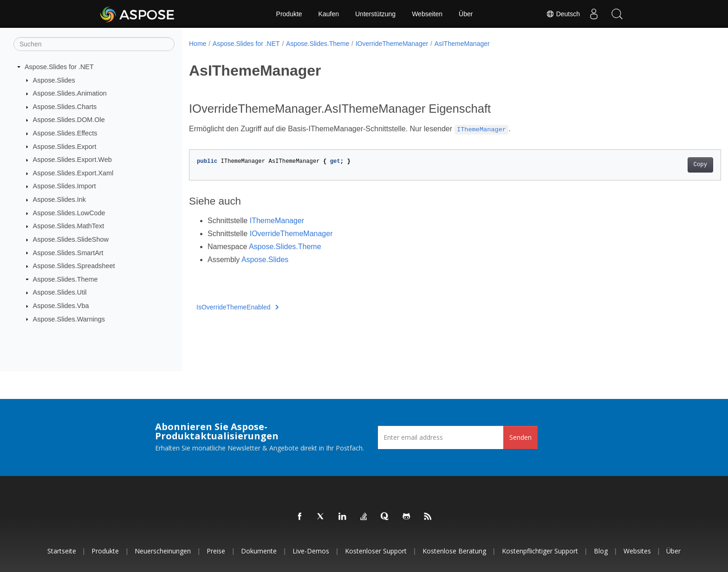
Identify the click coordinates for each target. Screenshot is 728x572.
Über (466, 14)
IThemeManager (277, 221)
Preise (216, 551)
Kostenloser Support (376, 551)
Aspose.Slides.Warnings (69, 319)
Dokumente (259, 551)
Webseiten (427, 14)
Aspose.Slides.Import (65, 186)
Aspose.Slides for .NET (59, 67)
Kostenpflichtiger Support (540, 551)
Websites (637, 551)
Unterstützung (375, 14)
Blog (601, 551)
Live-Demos (311, 551)
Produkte (289, 14)
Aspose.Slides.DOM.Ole (69, 120)
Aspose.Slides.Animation (70, 93)
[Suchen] (94, 44)
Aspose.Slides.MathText (69, 226)
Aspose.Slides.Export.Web (72, 160)
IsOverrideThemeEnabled (237, 307)
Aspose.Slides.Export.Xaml (73, 173)
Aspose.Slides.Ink (59, 199)
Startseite (62, 551)
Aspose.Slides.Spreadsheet (74, 266)
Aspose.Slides (54, 80)
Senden (520, 437)
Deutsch (563, 14)
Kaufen (329, 14)
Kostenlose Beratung (454, 551)
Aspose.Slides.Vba (61, 306)
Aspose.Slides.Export (65, 146)
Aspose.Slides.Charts (65, 107)
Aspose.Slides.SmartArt (68, 252)
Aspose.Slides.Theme (65, 279)
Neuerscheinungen (163, 551)
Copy (664, 165)
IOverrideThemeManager (392, 44)
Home (198, 44)
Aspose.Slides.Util (60, 292)
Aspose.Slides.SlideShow (71, 239)
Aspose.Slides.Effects (65, 133)
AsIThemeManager (462, 44)
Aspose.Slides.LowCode (69, 213)
